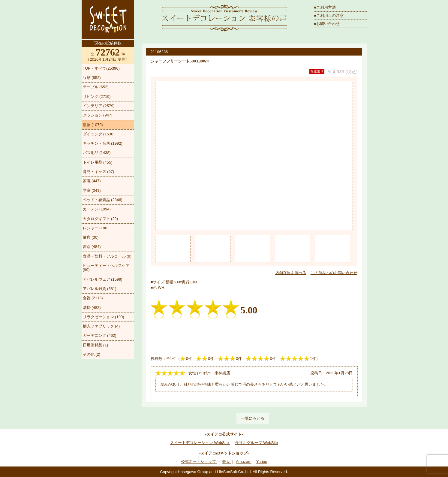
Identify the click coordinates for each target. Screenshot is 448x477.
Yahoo (262, 462)
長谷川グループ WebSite (257, 443)
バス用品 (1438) (97, 153)
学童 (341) (92, 190)
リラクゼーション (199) (104, 317)
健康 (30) (91, 237)
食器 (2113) (93, 298)
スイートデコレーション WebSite (200, 443)
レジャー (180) (96, 228)
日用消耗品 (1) (96, 345)
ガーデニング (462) (100, 335)
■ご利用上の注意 (329, 15)
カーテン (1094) (97, 209)
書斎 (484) (92, 247)
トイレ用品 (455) (98, 162)
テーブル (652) (96, 87)
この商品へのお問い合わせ (334, 273)
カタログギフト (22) (101, 219)
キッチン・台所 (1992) (103, 143)
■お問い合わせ (327, 24)
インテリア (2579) (99, 106)
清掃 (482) (92, 308)
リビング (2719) (97, 97)
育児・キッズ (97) (99, 172)
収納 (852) (92, 78)
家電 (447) (92, 181)
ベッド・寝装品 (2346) (103, 200)
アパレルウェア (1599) (103, 279)
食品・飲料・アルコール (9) (107, 256)
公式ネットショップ (199, 462)
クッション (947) (98, 115)
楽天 (227, 462)
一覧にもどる (253, 418)
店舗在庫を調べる (291, 273)
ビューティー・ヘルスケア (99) (106, 268)
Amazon (244, 462)
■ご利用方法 (325, 7)
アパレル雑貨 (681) (100, 289)
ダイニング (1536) (99, 134)
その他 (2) (92, 354)
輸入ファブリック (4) (101, 326)
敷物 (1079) (93, 125)
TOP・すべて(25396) (101, 68)
